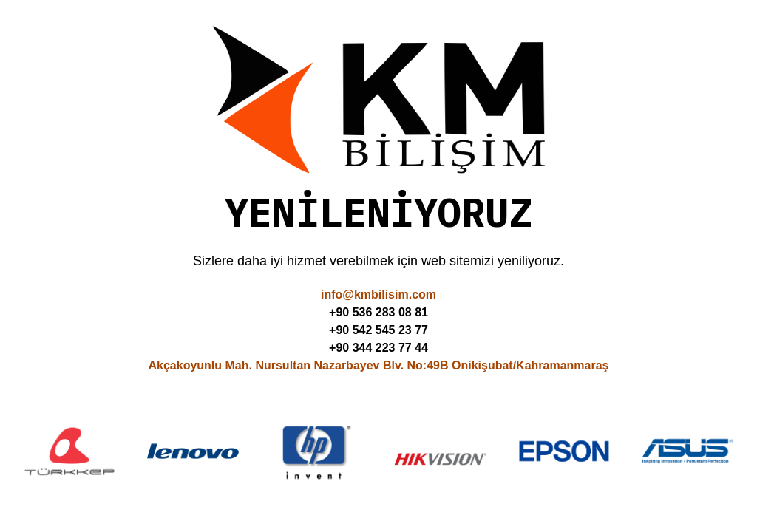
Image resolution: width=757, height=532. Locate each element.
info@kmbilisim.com (378, 294)
